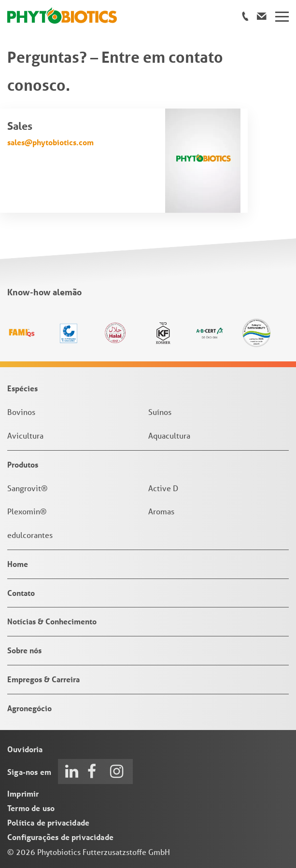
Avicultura (25, 435)
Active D (163, 488)
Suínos (160, 412)
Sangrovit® (28, 488)
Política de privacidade (48, 822)
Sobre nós (24, 650)
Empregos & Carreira (43, 679)
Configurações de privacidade (60, 837)
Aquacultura (169, 435)
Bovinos (21, 412)
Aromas (161, 511)
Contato (21, 593)
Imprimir (23, 793)
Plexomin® (27, 511)
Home (18, 564)
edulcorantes (30, 535)
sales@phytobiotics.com (50, 142)
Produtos (23, 464)
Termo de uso (31, 808)
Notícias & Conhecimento (52, 621)
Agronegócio (29, 708)
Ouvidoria (25, 749)
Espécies (22, 388)
